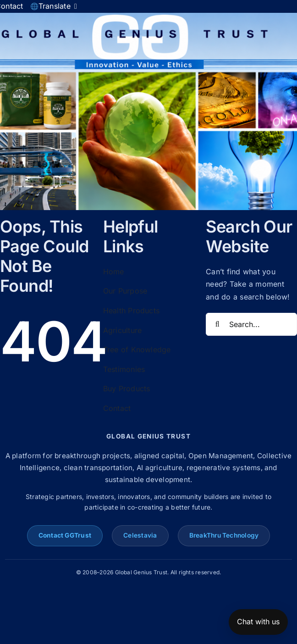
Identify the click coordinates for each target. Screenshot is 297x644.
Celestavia (140, 535)
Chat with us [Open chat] (258, 622)
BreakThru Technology (224, 535)
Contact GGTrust (65, 535)
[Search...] (251, 324)
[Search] (217, 324)
